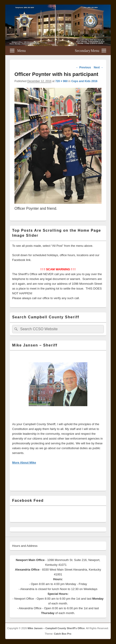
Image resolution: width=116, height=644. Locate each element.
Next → (98, 67)
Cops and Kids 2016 (84, 81)
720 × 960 (61, 81)
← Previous (83, 67)
